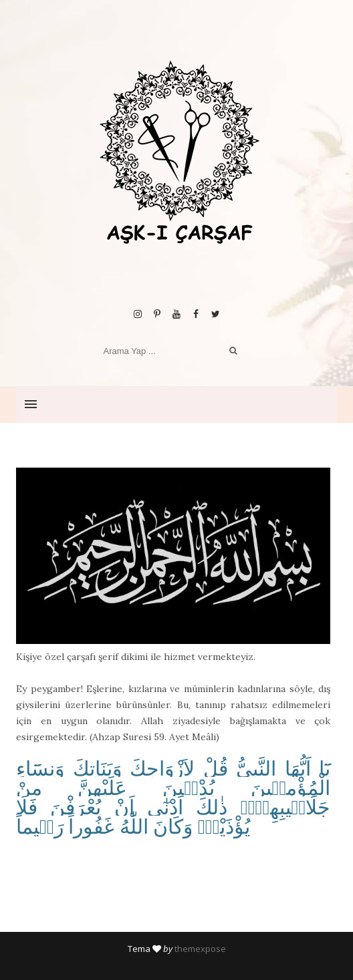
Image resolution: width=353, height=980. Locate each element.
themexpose (200, 949)
